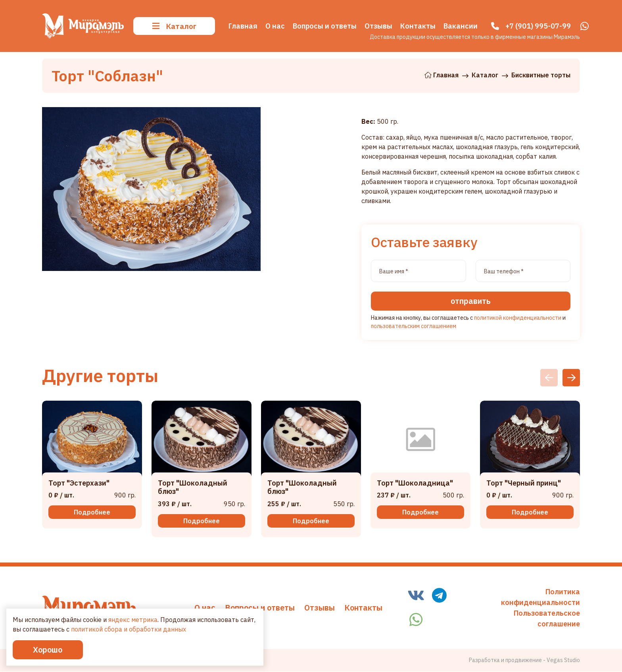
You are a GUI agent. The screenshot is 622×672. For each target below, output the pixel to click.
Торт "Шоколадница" (415, 484)
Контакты (363, 608)
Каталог (174, 24)
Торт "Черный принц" (524, 484)
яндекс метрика (133, 609)
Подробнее (92, 513)
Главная (442, 75)
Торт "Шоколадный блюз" (193, 488)
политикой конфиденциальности (518, 319)
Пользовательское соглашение (547, 619)
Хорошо (51, 649)
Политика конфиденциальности (540, 597)
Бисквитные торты (541, 75)
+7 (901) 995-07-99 (538, 25)
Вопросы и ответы (260, 608)
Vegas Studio (563, 660)
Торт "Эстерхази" (79, 484)
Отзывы (320, 608)
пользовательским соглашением (414, 327)
